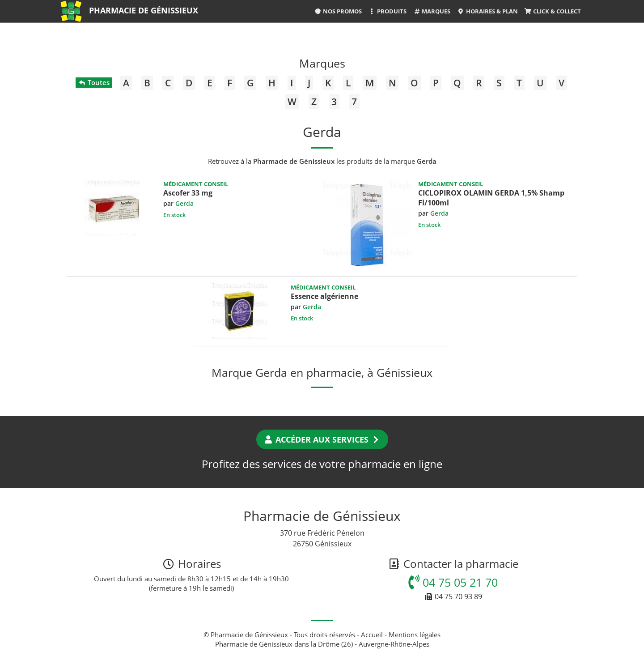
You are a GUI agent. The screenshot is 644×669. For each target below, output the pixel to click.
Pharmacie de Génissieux (144, 10)
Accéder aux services (322, 439)
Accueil (372, 635)
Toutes (94, 82)
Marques (432, 11)
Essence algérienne (324, 296)
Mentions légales (415, 635)
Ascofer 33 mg (188, 193)
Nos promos (338, 11)
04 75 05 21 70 (453, 582)
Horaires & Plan (487, 11)
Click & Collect (553, 11)
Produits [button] (388, 11)
